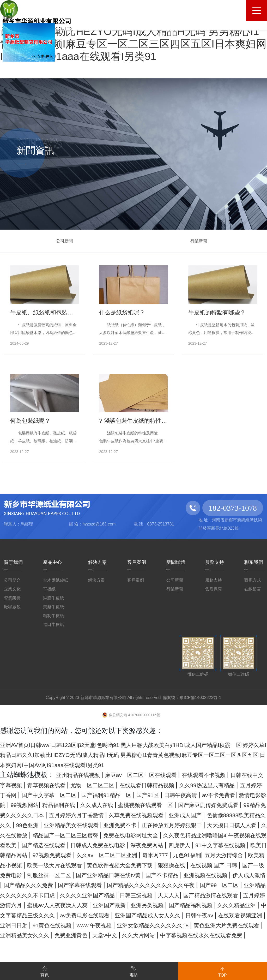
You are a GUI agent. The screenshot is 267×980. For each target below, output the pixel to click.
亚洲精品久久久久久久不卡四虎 (195, 915)
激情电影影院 (145, 805)
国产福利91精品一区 (232, 795)
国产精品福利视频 (204, 935)
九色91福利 (160, 875)
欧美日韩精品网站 (206, 865)
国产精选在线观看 (194, 855)
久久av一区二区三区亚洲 (64, 875)
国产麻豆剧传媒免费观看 (151, 815)
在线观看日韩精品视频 (224, 785)
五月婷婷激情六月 (237, 925)
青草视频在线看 (102, 785)
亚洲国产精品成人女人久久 (214, 945)
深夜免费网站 (54, 865)
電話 (133, 970)
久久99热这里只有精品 (35, 795)
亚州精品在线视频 (84, 775)
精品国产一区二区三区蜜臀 (158, 845)
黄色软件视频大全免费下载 (141, 885)
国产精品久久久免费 (150, 905)
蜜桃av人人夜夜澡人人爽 (42, 935)
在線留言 (253, 589)
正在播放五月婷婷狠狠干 (229, 835)
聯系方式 (253, 580)
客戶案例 (137, 562)
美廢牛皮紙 (53, 607)
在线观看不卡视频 (237, 775)
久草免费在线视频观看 (127, 825)
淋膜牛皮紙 (53, 598)
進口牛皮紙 (53, 625)
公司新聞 (64, 241)
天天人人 (119, 925)
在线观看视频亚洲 (61, 955)
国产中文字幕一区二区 (162, 795)
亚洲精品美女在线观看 (107, 835)
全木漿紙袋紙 (56, 580)
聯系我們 (254, 562)
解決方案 (98, 562)
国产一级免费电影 (56, 895)
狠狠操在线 (204, 885)
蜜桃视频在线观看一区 (74, 815)
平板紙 (49, 589)
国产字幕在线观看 (213, 905)
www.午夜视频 (208, 955)
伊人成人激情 (93, 905)
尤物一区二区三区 (158, 785)
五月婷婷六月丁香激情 (54, 825)
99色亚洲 (54, 835)
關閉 (9, 18)
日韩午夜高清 (54, 805)
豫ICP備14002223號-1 (200, 698)
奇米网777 (123, 875)
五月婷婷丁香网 (98, 795)
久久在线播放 (91, 845)
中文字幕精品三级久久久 (64, 945)
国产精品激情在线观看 (171, 925)
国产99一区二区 (119, 915)
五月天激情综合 (206, 875)
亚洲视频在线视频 (40, 905)
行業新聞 (199, 241)
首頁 (45, 970)
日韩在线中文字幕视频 (38, 785)
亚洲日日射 (110, 955)
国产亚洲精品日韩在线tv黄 (188, 895)
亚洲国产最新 (105, 935)
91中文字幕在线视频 (143, 865)
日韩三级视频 (81, 925)
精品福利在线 (229, 805)
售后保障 (214, 589)
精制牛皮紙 (53, 616)
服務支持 (215, 562)
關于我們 (13, 562)
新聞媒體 (176, 562)
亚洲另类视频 (151, 935)
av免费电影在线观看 (137, 945)
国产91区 (15, 805)
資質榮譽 (12, 598)
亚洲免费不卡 (167, 835)
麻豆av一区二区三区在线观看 (161, 775)
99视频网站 (187, 805)
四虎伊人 (93, 865)
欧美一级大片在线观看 (61, 885)
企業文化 (12, 589)
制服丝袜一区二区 (115, 895)
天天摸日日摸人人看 (35, 845)
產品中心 (52, 562)
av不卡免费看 (100, 805)
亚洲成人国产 (187, 825)
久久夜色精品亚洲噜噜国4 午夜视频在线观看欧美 (87, 855)
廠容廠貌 (12, 607)
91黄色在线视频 (157, 955)
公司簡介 (12, 580)
